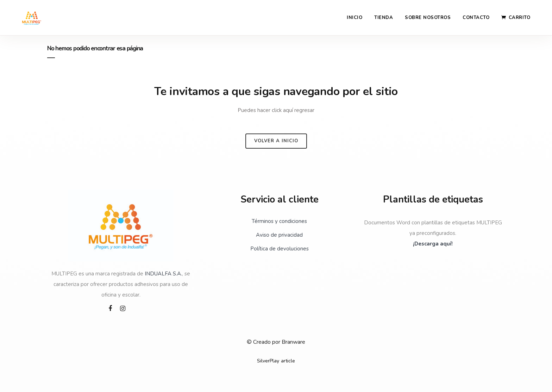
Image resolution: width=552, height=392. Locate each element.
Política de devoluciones (280, 249)
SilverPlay (268, 361)
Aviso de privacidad (279, 235)
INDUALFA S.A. (163, 274)
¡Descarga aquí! (433, 244)
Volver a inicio (276, 141)
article (288, 361)
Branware (293, 342)
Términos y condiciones (279, 221)
